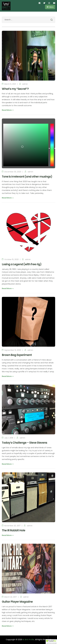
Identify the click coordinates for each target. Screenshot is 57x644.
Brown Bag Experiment (17, 355)
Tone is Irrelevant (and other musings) (27, 177)
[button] (51, 642)
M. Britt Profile (28, 640)
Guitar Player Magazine (17, 602)
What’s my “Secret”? (15, 89)
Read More (8, 110)
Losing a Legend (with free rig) (22, 264)
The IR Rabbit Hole (14, 530)
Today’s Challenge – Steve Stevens (24, 443)
